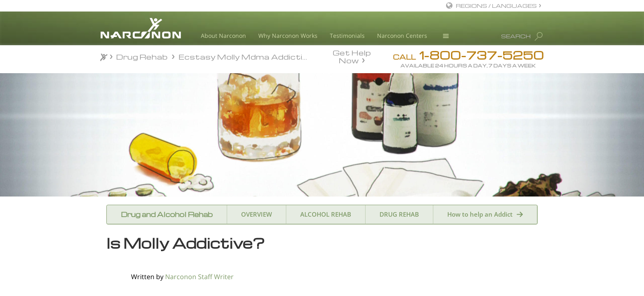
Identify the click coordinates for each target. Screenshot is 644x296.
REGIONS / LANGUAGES (496, 6)
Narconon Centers (402, 36)
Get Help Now (352, 56)
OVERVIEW (256, 214)
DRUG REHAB (399, 214)
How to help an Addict (480, 214)
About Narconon (223, 36)
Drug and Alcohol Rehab (167, 214)
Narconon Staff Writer (199, 277)
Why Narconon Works (288, 36)
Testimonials (347, 36)
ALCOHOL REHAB (326, 214)
